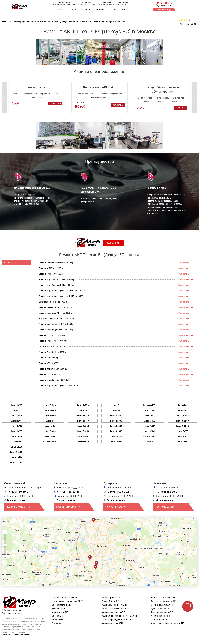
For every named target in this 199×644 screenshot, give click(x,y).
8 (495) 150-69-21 (164, 3)
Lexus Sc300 (116, 426)
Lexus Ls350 (182, 442)
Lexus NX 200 (182, 421)
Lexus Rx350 (83, 431)
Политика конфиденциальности (15, 635)
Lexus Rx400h (83, 442)
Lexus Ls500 (17, 447)
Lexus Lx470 (17, 437)
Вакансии (100, 9)
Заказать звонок (163, 10)
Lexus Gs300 (83, 426)
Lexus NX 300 (182, 426)
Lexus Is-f (116, 410)
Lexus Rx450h (50, 442)
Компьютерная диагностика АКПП (118, 620)
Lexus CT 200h (182, 416)
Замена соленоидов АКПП (51, 330)
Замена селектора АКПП (51, 313)
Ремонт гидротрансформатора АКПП (57, 291)
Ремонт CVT (45, 374)
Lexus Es (17, 410)
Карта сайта (57, 620)
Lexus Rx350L (17, 452)
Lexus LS (182, 405)
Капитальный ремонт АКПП (52, 319)
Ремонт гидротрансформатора (53, 386)
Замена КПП (58, 616)
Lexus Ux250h (17, 463)
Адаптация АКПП (47, 347)
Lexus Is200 (17, 405)
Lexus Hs (149, 416)
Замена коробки (159, 620)
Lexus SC (182, 410)
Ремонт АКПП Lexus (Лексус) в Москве (59, 22)
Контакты (126, 9)
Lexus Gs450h (116, 442)
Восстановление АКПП (162, 612)
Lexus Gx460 (50, 410)
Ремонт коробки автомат (51, 263)
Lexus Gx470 (17, 416)
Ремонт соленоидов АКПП (51, 324)
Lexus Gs (116, 405)
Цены (74, 9)
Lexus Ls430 (83, 421)
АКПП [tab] (7, 263)
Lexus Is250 (116, 437)
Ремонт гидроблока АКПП (51, 279)
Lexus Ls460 (149, 421)
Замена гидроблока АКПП (51, 285)
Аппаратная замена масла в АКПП (168, 623)
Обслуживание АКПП (161, 616)
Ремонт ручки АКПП (48, 341)
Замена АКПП (45, 274)
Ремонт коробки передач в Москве (19, 22)
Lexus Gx (50, 421)
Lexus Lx (83, 410)
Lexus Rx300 (17, 426)
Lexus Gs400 (116, 416)
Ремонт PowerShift (48, 352)
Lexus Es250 (182, 437)
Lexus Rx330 (116, 421)
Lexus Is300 (83, 437)
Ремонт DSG (45, 363)
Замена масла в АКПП (112, 623)
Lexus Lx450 (50, 426)
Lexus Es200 (182, 431)
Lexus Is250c (17, 421)
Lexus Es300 (149, 426)
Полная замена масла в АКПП (66, 597)
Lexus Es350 (83, 416)
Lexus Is (149, 442)
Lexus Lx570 (83, 405)
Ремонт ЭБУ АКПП (48, 335)
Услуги (60, 9)
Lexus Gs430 (116, 431)
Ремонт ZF (44, 358)
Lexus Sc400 (50, 416)
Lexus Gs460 (149, 405)
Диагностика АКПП (48, 302)
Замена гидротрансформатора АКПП (57, 296)
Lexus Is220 (17, 431)
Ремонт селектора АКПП (51, 307)
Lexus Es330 (149, 410)
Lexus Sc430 (50, 431)
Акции (87, 9)
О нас (113, 9)
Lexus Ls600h (149, 431)
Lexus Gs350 (50, 405)
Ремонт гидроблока (48, 380)
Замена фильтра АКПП (162, 605)
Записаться (55, 103)
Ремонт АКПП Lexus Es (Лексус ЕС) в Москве (104, 22)
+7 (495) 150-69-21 (18, 492)
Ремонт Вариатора (48, 369)
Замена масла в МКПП (63, 605)
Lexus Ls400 (50, 437)
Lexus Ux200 (17, 457)
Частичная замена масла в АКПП (68, 601)
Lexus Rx (17, 442)
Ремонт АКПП (45, 268)
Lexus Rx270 (149, 437)
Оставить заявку (16, 500)
